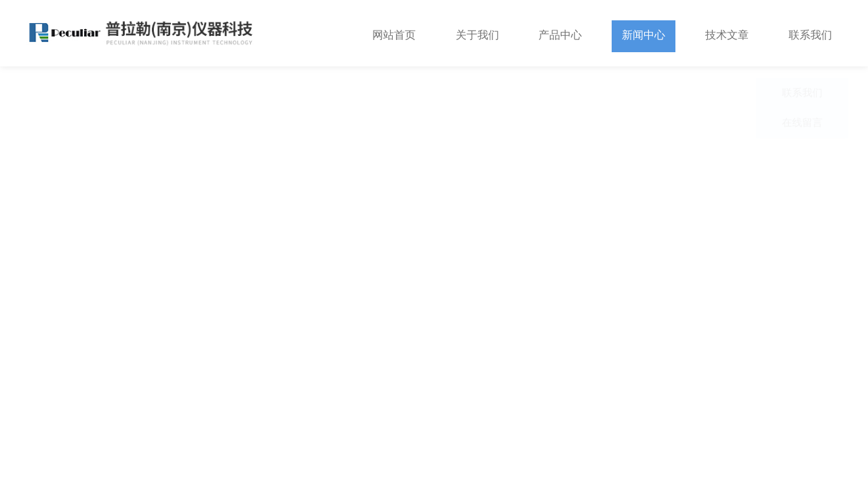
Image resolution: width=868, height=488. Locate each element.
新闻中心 (644, 33)
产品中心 (560, 33)
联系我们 (810, 33)
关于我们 (477, 33)
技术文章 (727, 33)
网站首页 (394, 33)
